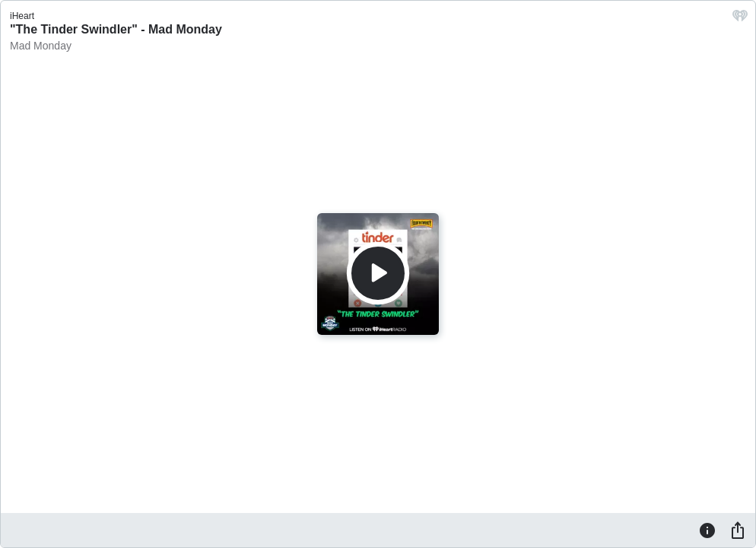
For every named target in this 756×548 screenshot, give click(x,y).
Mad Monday (41, 46)
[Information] (707, 530)
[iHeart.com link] (740, 19)
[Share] (738, 530)
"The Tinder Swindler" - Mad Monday (116, 29)
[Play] (378, 273)
